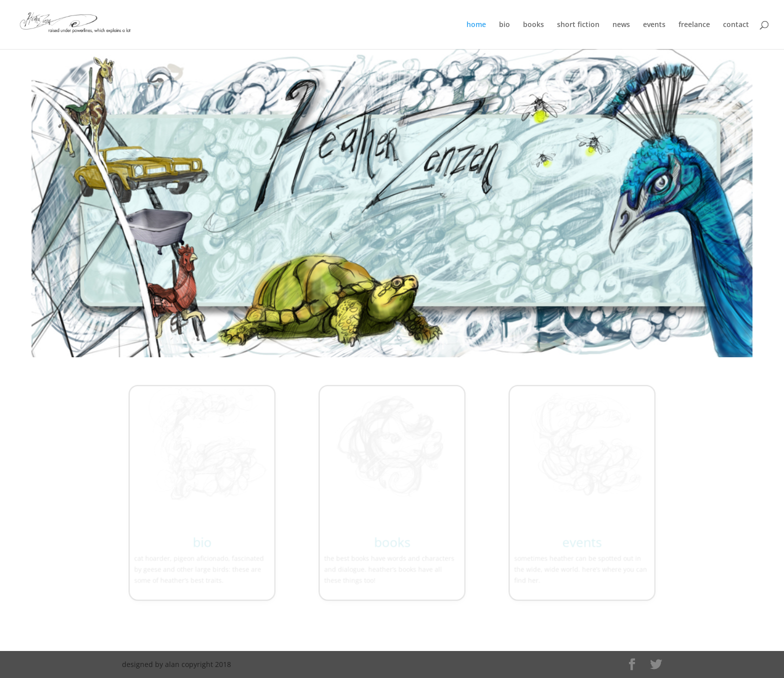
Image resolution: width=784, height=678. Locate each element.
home (476, 25)
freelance (694, 25)
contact (736, 25)
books (533, 25)
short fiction (578, 25)
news (621, 25)
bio (504, 25)
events (654, 25)
